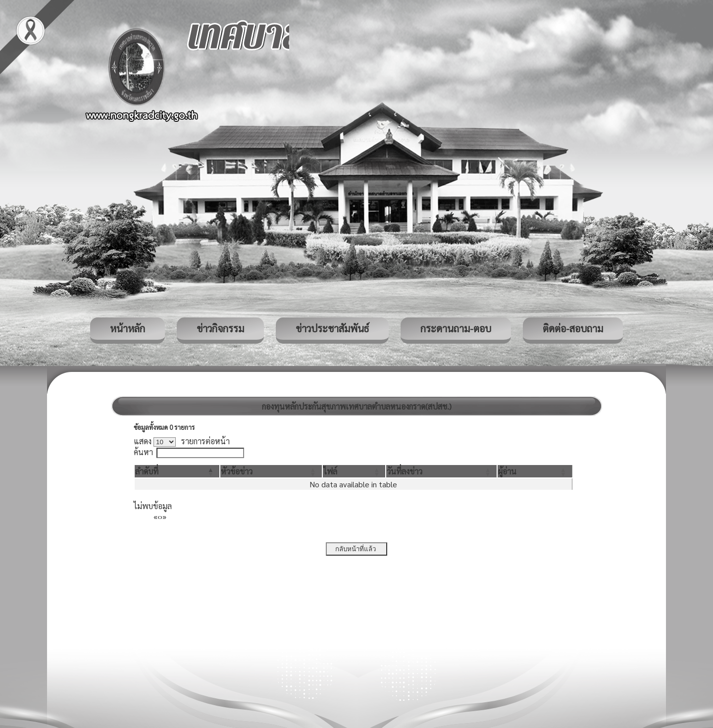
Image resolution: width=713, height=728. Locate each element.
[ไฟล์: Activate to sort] (354, 471)
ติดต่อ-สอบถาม (573, 328)
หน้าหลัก (127, 328)
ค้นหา (143, 452)
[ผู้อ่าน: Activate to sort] (535, 471)
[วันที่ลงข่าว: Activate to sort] (441, 471)
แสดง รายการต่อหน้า (182, 441)
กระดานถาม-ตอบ (456, 328)
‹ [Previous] (159, 516)
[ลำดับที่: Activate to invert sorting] (177, 471)
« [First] (155, 516)
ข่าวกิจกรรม (220, 328)
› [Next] (161, 516)
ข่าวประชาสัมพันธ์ (332, 328)
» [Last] (164, 516)
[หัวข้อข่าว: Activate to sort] (271, 471)
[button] (147, 471)
